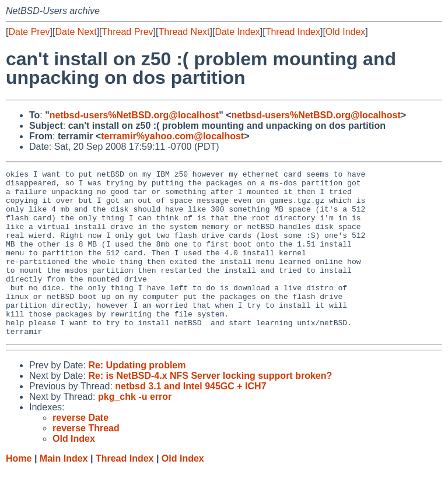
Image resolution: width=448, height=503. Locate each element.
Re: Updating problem (137, 398)
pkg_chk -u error (135, 430)
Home (19, 492)
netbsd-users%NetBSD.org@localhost (134, 115)
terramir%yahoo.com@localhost (172, 136)
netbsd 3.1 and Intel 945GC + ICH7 (190, 419)
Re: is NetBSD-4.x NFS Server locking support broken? (210, 409)
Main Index (64, 492)
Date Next (76, 32)
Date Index (237, 32)
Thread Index (293, 32)
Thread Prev (128, 32)
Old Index (345, 32)
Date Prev (29, 32)
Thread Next (184, 32)
